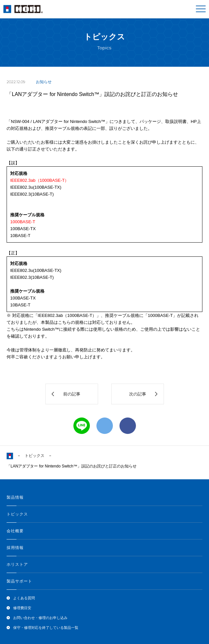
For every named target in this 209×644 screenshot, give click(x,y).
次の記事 (138, 394)
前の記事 (72, 394)
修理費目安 (22, 608)
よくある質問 (24, 598)
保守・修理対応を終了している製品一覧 (46, 628)
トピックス (35, 456)
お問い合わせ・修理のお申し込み (40, 618)
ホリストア (17, 564)
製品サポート (19, 581)
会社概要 (15, 531)
